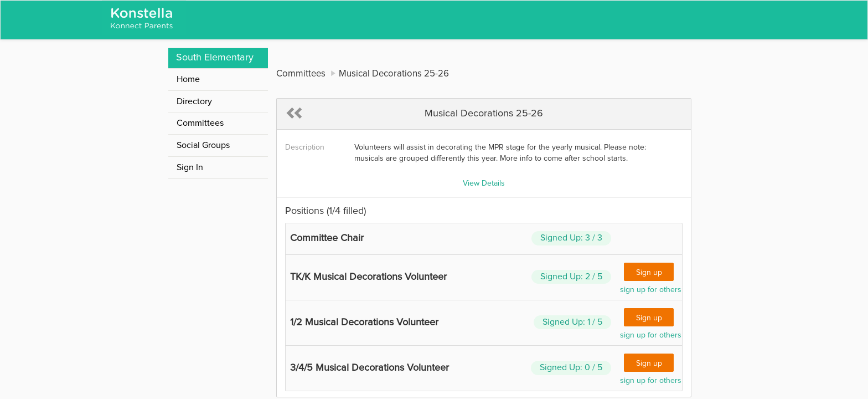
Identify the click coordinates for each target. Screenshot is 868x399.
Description (305, 147)
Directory (194, 101)
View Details (484, 183)
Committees (200, 123)
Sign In (190, 167)
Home (188, 79)
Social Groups (203, 145)
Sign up (649, 273)
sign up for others (651, 290)
